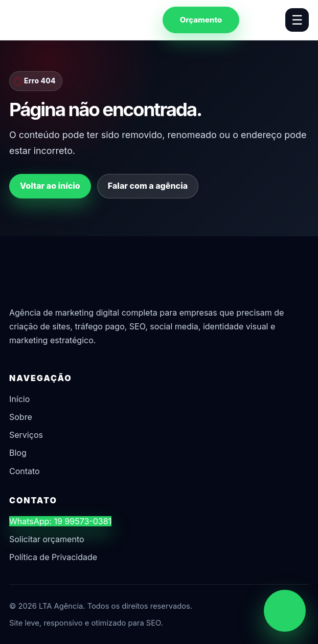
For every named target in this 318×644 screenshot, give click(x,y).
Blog (18, 453)
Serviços (26, 435)
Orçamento (201, 20)
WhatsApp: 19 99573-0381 (60, 521)
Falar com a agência (148, 186)
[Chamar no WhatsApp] (285, 611)
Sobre (21, 417)
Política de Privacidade (53, 557)
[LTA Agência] (63, 20)
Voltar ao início (50, 186)
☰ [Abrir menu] (297, 20)
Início (19, 399)
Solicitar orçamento (47, 539)
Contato (25, 471)
